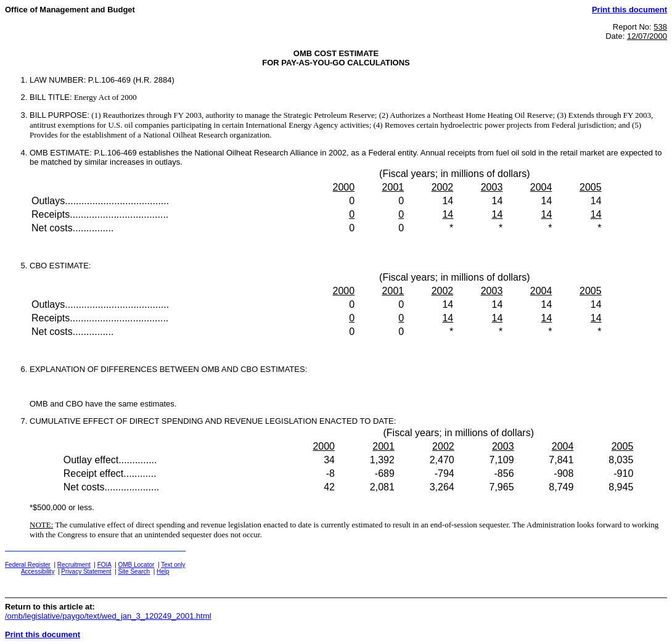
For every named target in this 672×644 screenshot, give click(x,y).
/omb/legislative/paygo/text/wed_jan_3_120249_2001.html (108, 616)
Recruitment (74, 565)
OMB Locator (136, 565)
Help (163, 572)
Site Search (134, 572)
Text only (173, 565)
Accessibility (38, 572)
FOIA (104, 565)
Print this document (629, 10)
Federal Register (28, 565)
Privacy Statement (86, 572)
